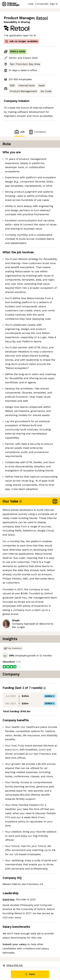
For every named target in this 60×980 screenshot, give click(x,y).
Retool (42, 18)
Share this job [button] (13, 965)
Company (37, 132)
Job (19, 132)
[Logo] (11, 4)
